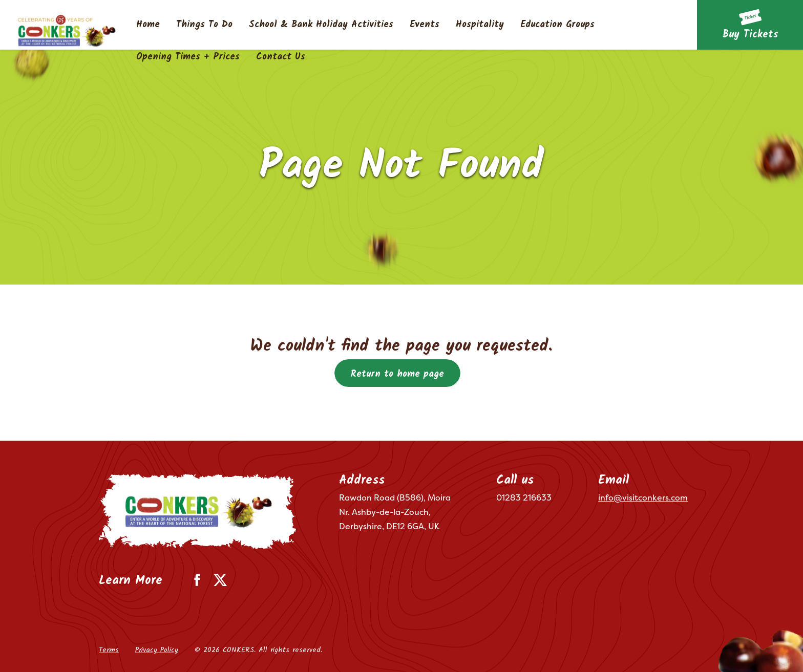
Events (425, 25)
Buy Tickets (750, 35)
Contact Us (281, 57)
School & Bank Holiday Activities (321, 25)
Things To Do (204, 25)
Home (148, 25)
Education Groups (557, 25)
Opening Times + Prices (188, 57)
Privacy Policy (157, 650)
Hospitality (480, 25)
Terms (109, 650)
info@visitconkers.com (643, 497)
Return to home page (397, 374)
